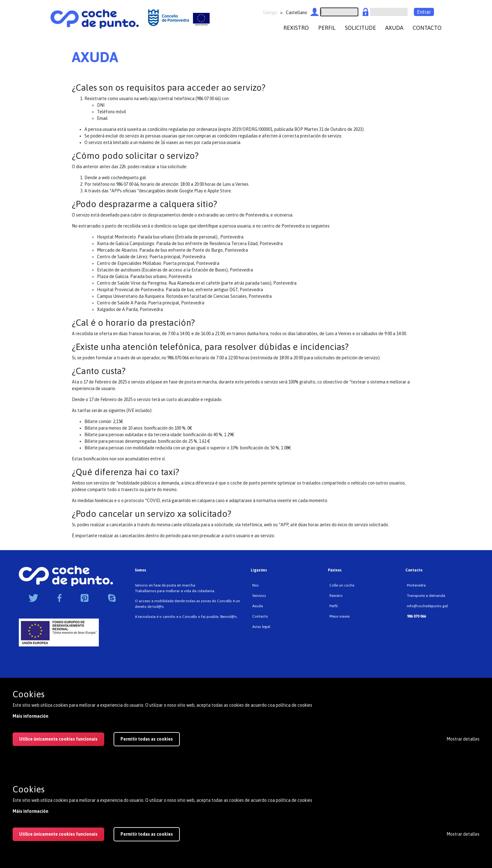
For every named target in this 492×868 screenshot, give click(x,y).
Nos (255, 585)
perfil (327, 28)
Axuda (258, 606)
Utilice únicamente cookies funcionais (58, 834)
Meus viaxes (340, 616)
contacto (427, 28)
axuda (394, 28)
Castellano (297, 13)
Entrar (424, 12)
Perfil (334, 606)
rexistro (296, 28)
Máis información (30, 811)
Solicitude (360, 28)
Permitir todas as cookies (147, 834)
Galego (270, 13)
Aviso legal (261, 627)
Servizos (259, 596)
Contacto (260, 616)
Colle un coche (342, 585)
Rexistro (336, 596)
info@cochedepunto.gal (427, 606)
